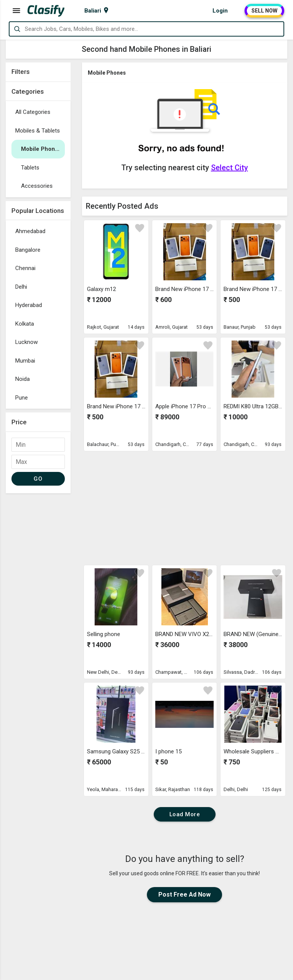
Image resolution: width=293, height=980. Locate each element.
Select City (229, 168)
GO (38, 479)
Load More (185, 814)
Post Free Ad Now (184, 894)
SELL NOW (264, 11)
